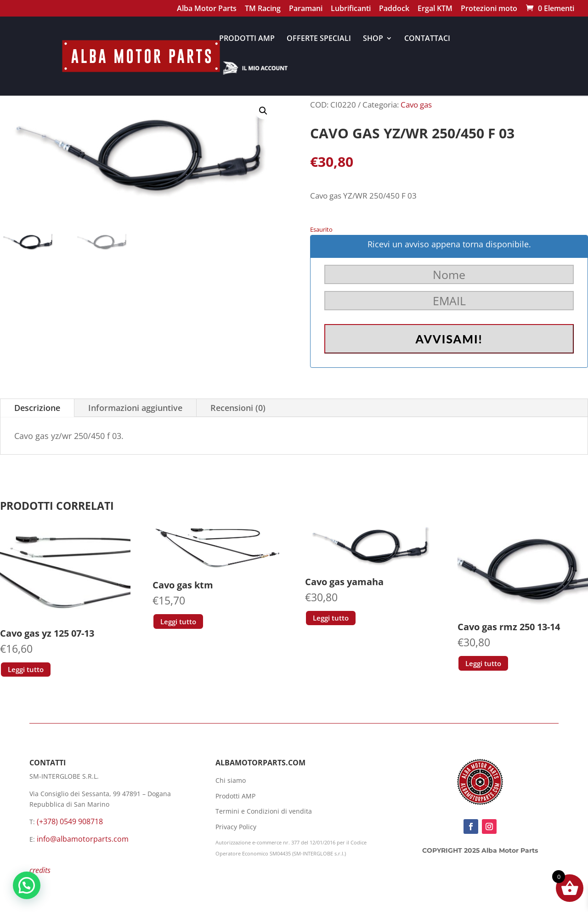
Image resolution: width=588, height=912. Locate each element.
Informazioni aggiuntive (135, 408)
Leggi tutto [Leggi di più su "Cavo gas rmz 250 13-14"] (483, 663)
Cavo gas (416, 105)
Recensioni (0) (238, 408)
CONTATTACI (427, 39)
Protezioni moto (489, 9)
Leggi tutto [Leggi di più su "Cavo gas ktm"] (178, 621)
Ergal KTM (435, 9)
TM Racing (263, 9)
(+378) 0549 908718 (70, 821)
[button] (263, 111)
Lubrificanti (351, 9)
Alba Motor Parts (207, 9)
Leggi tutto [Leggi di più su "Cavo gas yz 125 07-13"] (26, 669)
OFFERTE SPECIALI (319, 39)
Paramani (306, 9)
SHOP (373, 39)
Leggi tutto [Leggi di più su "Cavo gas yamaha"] (331, 618)
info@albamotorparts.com (83, 839)
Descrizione (37, 408)
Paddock (394, 9)
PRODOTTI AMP (247, 39)
